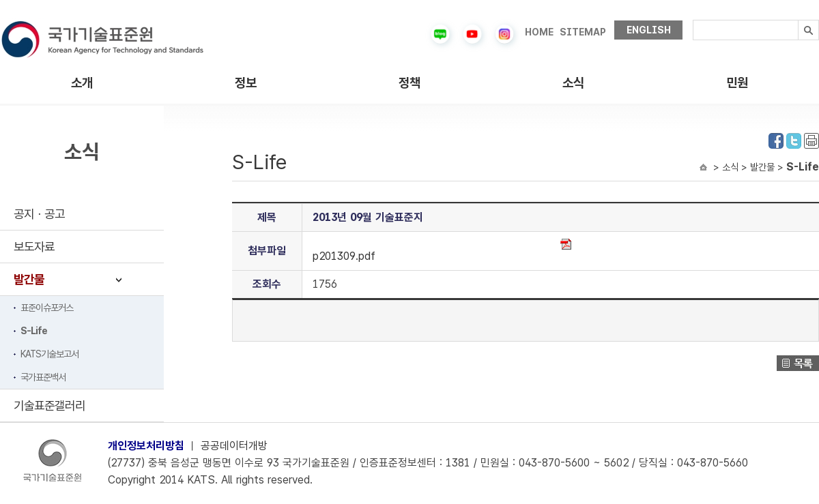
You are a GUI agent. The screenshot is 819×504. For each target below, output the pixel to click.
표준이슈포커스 (47, 308)
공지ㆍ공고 (39, 214)
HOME (539, 32)
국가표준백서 (43, 377)
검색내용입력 (693, 20)
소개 (82, 83)
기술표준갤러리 (49, 405)
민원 (737, 83)
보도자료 (34, 247)
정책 (409, 83)
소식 (573, 83)
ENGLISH (649, 30)
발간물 (29, 279)
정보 (246, 83)
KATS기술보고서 (49, 354)
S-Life (34, 331)
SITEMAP (583, 32)
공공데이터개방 (234, 446)
